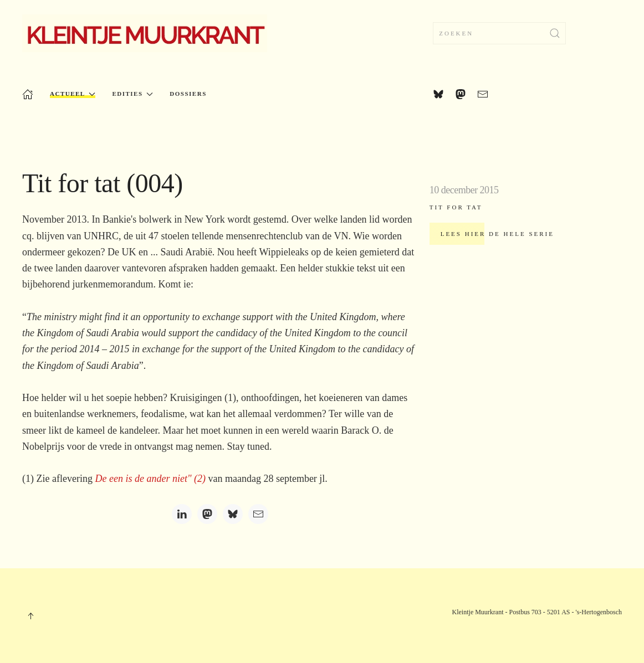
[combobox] (499, 33)
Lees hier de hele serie (497, 234)
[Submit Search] (555, 33)
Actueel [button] (73, 94)
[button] (30, 616)
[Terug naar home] (145, 33)
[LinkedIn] (182, 514)
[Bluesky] (233, 514)
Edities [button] (132, 94)
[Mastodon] (207, 514)
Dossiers (188, 94)
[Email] (258, 514)
